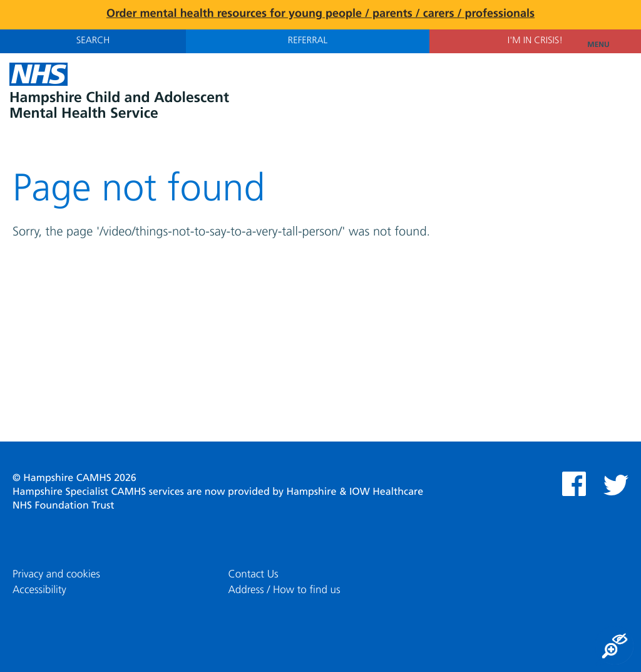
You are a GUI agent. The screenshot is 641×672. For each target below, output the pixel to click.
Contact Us (253, 575)
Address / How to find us (284, 590)
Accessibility (39, 590)
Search (93, 41)
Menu (609, 45)
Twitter (616, 485)
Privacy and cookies (56, 575)
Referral (308, 41)
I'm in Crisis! (535, 41)
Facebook (574, 484)
